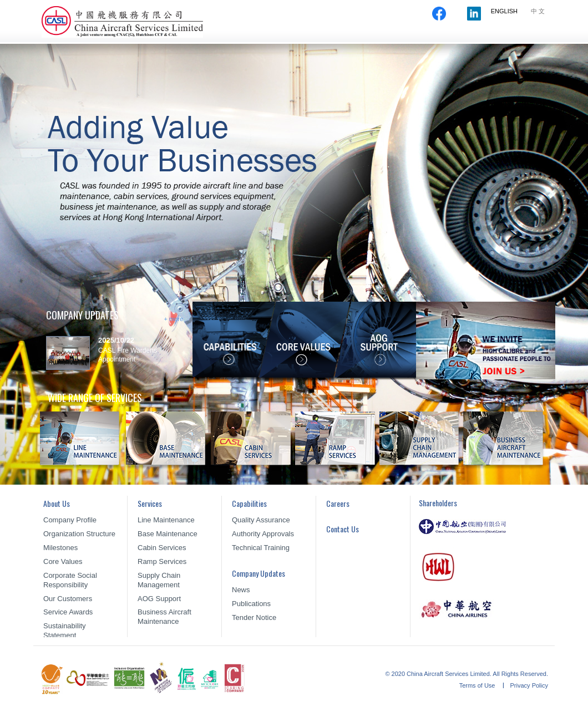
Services (304, 38)
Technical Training (261, 548)
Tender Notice (254, 617)
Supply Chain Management (159, 580)
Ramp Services (162, 561)
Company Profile (70, 520)
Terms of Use (478, 685)
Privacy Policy (529, 685)
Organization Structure (79, 534)
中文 (539, 11)
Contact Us (531, 38)
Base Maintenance (168, 534)
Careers (481, 38)
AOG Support (159, 599)
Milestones (60, 548)
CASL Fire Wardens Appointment (128, 355)
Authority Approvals (263, 534)
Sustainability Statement (65, 631)
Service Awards (68, 612)
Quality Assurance (261, 520)
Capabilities (354, 38)
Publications (251, 604)
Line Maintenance (166, 520)
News (241, 590)
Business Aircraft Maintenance (164, 617)
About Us (253, 38)
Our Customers (68, 599)
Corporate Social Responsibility (70, 580)
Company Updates (420, 38)
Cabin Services (162, 548)
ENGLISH (504, 11)
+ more (173, 319)
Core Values (63, 561)
